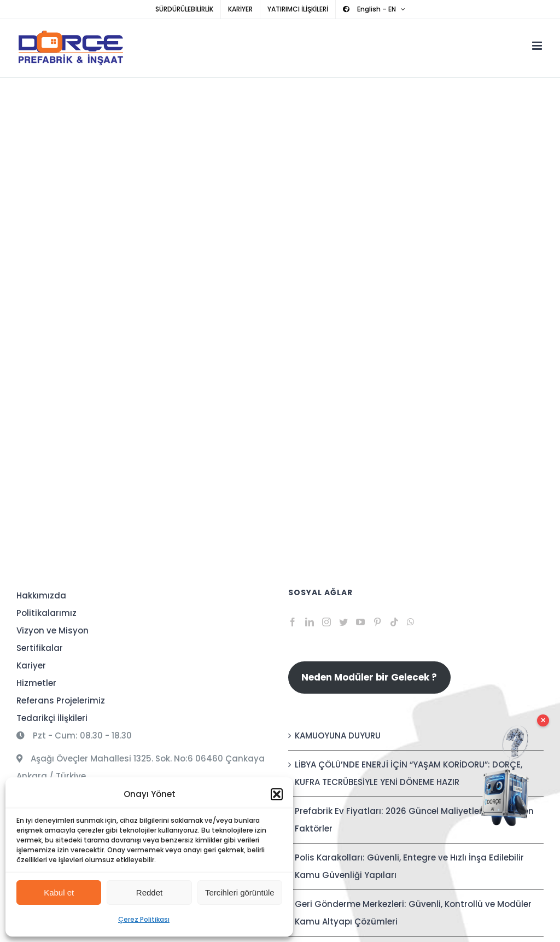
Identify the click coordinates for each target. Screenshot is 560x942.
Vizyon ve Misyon (52, 630)
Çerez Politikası (144, 919)
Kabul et (59, 892)
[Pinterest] (377, 622)
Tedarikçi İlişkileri (52, 718)
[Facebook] (293, 622)
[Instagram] (326, 622)
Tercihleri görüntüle (240, 892)
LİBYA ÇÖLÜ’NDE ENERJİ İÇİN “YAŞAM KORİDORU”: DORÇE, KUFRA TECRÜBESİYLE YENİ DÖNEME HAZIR (409, 773)
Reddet (149, 892)
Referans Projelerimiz (61, 700)
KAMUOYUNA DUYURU (338, 735)
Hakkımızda (41, 595)
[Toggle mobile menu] (538, 46)
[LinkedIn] (310, 622)
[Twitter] (343, 622)
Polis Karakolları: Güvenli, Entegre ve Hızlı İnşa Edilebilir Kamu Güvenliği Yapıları (409, 866)
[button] (277, 794)
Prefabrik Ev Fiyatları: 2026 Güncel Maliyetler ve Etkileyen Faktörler (414, 820)
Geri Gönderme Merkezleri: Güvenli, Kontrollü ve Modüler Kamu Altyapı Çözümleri (413, 913)
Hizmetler (36, 683)
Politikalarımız (46, 613)
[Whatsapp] (411, 622)
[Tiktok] (394, 622)
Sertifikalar (40, 648)
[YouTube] (360, 622)
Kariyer (31, 665)
